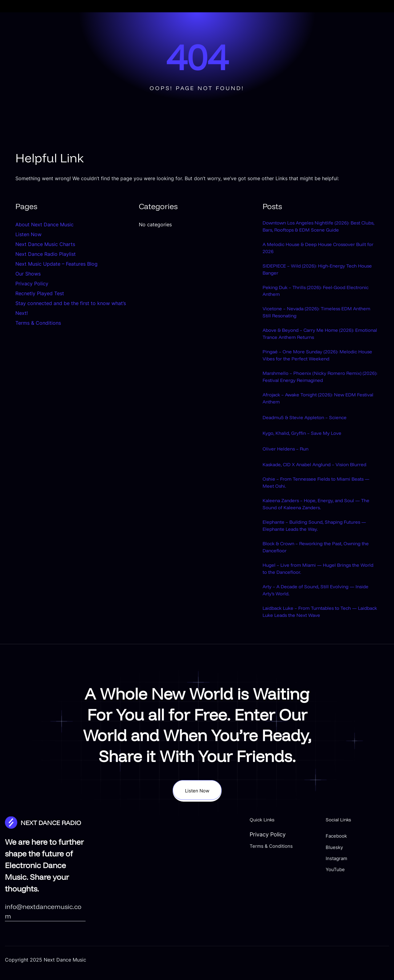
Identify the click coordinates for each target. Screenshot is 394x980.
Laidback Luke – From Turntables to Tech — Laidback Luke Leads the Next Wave (320, 650)
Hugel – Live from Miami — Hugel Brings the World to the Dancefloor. (320, 603)
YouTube (360, 909)
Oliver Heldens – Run (289, 466)
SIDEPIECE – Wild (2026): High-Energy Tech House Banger (318, 275)
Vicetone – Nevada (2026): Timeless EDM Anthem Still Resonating (315, 322)
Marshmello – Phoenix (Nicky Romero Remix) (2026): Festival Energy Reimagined (317, 392)
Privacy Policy (32, 284)
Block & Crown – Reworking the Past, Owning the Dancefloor (311, 580)
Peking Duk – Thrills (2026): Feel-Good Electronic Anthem (311, 298)
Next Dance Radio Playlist (46, 254)
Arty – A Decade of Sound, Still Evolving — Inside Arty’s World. (317, 627)
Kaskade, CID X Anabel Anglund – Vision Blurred (314, 486)
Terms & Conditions (38, 323)
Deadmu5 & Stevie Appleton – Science (312, 435)
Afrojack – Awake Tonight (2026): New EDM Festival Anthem (318, 416)
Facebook (361, 875)
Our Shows (28, 274)
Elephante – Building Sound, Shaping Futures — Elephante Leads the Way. (310, 556)
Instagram (362, 898)
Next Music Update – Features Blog (56, 264)
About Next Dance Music (44, 224)
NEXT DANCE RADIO (56, 862)
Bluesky (358, 886)
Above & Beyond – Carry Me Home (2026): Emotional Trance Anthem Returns (316, 345)
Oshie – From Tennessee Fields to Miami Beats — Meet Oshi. (315, 509)
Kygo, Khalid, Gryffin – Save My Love (309, 451)
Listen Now (28, 234)
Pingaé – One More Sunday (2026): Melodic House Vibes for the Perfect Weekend (318, 369)
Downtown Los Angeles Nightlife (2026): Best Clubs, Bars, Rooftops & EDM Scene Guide (321, 228)
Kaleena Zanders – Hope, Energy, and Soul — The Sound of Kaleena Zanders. (317, 533)
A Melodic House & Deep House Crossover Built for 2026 (318, 251)
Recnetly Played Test (40, 293)
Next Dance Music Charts (45, 244)
